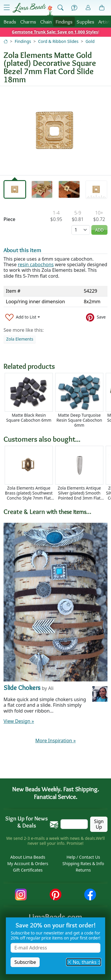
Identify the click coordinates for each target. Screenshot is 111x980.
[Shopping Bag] (102, 8)
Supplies (85, 22)
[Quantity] (81, 230)
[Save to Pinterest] (96, 317)
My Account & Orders (28, 863)
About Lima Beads (28, 857)
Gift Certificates (28, 870)
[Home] (6, 41)
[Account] (88, 8)
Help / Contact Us (83, 857)
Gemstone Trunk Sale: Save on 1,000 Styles (55, 32)
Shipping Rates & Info (83, 863)
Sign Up (99, 824)
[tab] (15, 189)
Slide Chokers (22, 688)
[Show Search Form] (60, 8)
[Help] (74, 8)
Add (99, 230)
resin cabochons (36, 264)
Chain (46, 22)
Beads (10, 22)
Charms (28, 22)
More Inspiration (55, 741)
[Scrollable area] (57, 400)
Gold (90, 41)
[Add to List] (23, 317)
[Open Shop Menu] (7, 8)
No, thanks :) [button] (84, 962)
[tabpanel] (55, 131)
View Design (19, 721)
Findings (64, 22)
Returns (83, 870)
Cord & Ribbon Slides (58, 41)
